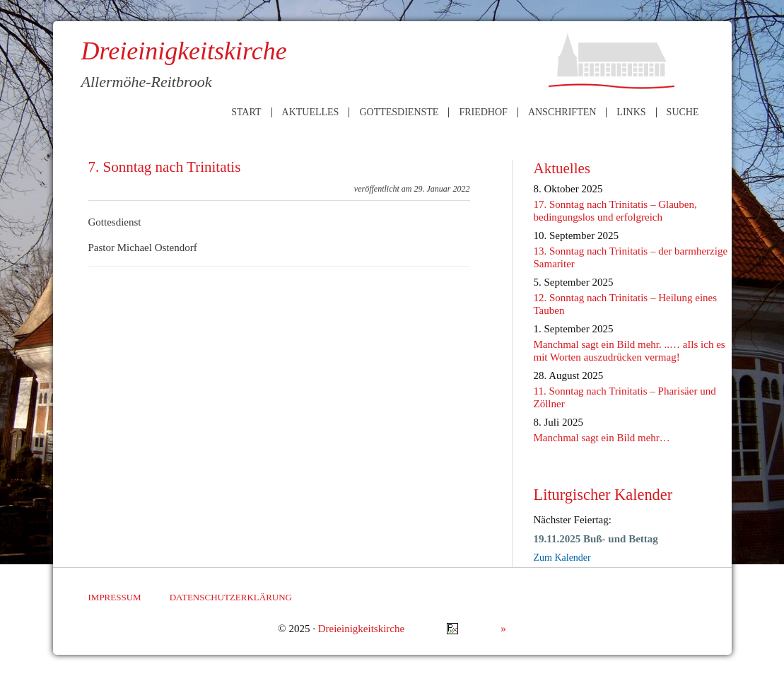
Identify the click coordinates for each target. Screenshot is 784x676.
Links (631, 112)
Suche (683, 112)
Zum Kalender (562, 558)
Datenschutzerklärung (231, 597)
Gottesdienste (399, 112)
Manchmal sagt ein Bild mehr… (602, 438)
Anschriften (562, 112)
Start (246, 112)
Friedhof (483, 112)
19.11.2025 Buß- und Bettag (596, 539)
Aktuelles (311, 112)
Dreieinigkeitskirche (361, 629)
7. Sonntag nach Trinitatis (165, 167)
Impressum (115, 597)
